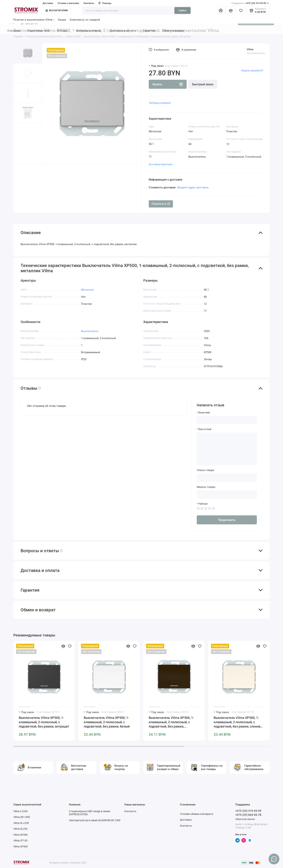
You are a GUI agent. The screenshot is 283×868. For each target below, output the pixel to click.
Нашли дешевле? (252, 70)
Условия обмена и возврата (197, 814)
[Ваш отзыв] (227, 449)
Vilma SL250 (20, 829)
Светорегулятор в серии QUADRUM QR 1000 (95, 820)
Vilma (250, 49)
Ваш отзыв (205, 429)
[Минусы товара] (227, 495)
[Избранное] (241, 10)
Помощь (105, 3)
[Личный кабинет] (221, 10)
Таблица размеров (160, 103)
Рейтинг (203, 504)
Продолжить (227, 520)
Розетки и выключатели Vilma (34, 20)
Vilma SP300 (20, 835)
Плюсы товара (205, 470)
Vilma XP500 (21, 846)
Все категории (57, 10)
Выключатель (90, 331)
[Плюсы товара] (227, 478)
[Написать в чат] (274, 859)
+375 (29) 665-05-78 (248, 815)
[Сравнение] (231, 10)
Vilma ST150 (20, 841)
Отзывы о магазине (68, 3)
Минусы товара (206, 487)
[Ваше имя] (227, 420)
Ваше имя (204, 412)
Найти (183, 10)
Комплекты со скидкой (85, 20)
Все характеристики (161, 164)
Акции (62, 20)
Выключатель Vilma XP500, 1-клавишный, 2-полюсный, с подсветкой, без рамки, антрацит (44, 722)
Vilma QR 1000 (22, 817)
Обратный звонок (245, 819)
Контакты (89, 3)
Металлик (87, 290)
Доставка (48, 3)
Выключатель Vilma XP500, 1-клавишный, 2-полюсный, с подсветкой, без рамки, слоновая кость (239, 722)
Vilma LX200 (20, 811)
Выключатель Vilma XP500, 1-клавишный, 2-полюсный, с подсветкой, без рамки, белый (107, 722)
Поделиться (161, 204)
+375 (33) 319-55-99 (250, 3)
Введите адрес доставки (193, 187)
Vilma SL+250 (21, 823)
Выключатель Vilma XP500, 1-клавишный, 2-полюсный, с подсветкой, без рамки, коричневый (171, 722)
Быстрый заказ (203, 84)
